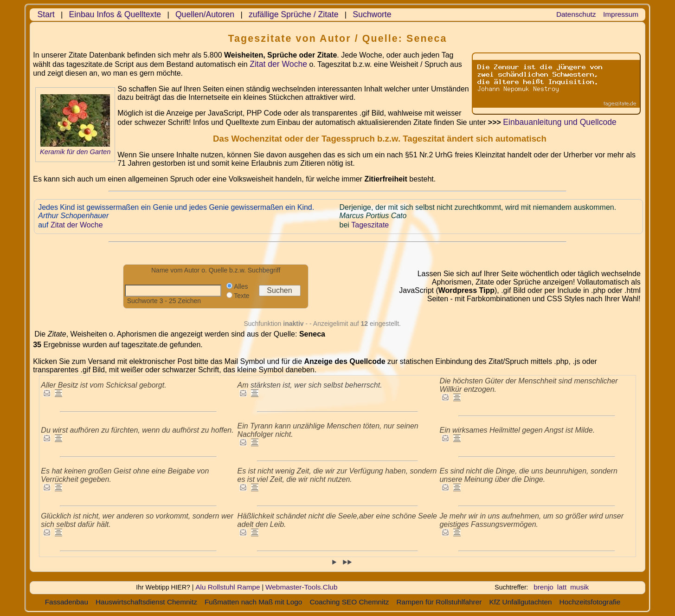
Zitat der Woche (278, 64)
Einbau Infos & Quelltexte (115, 14)
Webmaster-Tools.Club (301, 587)
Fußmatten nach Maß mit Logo (253, 602)
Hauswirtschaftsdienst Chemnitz (146, 602)
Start (46, 14)
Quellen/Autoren (205, 14)
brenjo (543, 587)
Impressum (621, 14)
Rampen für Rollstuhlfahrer (439, 602)
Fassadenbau (67, 602)
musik (579, 587)
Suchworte (372, 14)
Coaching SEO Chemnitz (349, 602)
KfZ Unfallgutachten (520, 602)
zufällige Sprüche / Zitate (294, 14)
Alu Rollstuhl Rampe (228, 587)
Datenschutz (576, 14)
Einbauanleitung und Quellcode (560, 122)
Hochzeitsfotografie (590, 602)
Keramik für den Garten (75, 152)
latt (562, 587)
